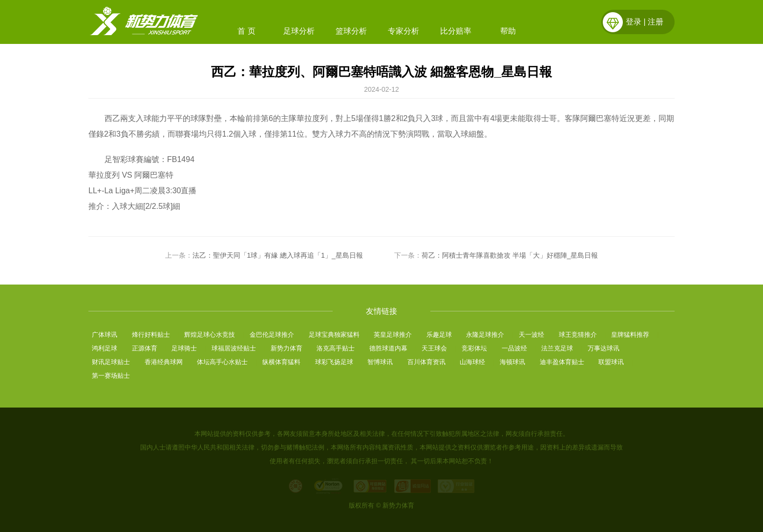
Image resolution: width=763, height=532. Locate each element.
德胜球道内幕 (388, 348)
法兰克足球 (557, 348)
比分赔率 (456, 31)
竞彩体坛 (474, 348)
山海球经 (472, 362)
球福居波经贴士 (234, 348)
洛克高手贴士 (336, 348)
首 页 (246, 31)
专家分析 (403, 31)
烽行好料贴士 (151, 335)
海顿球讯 (512, 362)
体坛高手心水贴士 (222, 362)
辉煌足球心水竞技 (210, 335)
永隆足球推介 (485, 335)
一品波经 (514, 348)
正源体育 (145, 348)
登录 (634, 22)
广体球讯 (105, 335)
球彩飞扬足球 (334, 362)
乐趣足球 (439, 335)
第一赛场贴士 (111, 376)
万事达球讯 (604, 348)
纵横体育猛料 (281, 362)
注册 (656, 22)
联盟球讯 (611, 362)
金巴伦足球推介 (272, 335)
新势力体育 (286, 348)
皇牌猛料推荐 (630, 335)
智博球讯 (380, 362)
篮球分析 (351, 31)
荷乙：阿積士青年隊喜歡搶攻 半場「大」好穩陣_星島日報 (510, 255)
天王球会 (434, 348)
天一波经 (531, 335)
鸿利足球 (105, 348)
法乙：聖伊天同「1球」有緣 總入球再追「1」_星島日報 (278, 255)
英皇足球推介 (393, 335)
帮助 (508, 31)
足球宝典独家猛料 (334, 335)
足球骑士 (184, 348)
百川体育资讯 (426, 362)
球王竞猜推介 (578, 335)
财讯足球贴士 (111, 362)
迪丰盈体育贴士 (562, 362)
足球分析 (299, 31)
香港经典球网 (164, 362)
